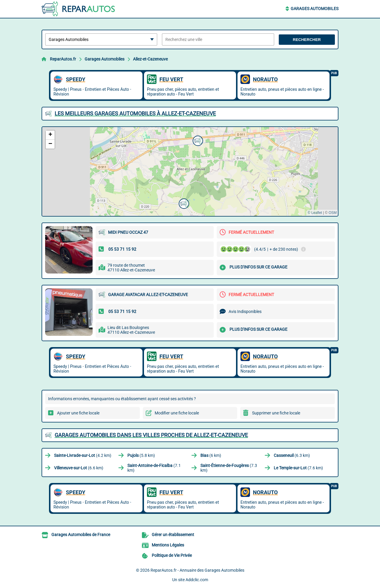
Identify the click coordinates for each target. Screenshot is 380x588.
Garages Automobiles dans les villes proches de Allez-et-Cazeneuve (151, 435)
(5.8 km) (141, 455)
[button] (197, 140)
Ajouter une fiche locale (78, 413)
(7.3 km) (229, 468)
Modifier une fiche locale (177, 413)
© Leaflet (315, 213)
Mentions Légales (168, 545)
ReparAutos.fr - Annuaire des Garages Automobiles (197, 570)
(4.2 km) (83, 455)
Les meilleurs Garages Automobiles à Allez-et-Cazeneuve (135, 113)
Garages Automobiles (315, 9)
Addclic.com (197, 580)
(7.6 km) (298, 468)
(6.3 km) (292, 455)
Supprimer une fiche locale (276, 413)
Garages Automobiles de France (81, 535)
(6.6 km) (79, 468)
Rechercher (307, 40)
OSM (333, 213)
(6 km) (211, 455)
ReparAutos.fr (63, 59)
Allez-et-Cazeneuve (150, 59)
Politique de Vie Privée (172, 555)
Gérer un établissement (173, 535)
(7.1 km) (154, 468)
